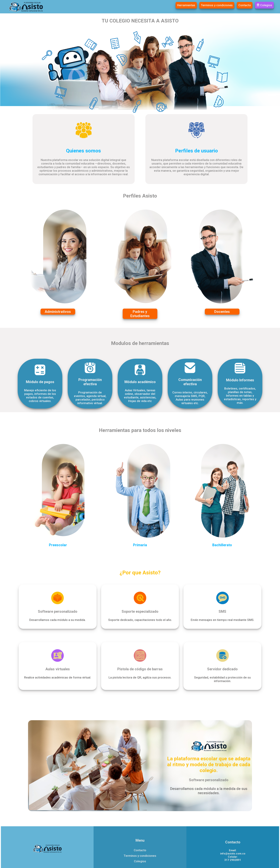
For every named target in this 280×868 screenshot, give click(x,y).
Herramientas (187, 5)
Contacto (245, 5)
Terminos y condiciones (217, 5)
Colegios (264, 5)
